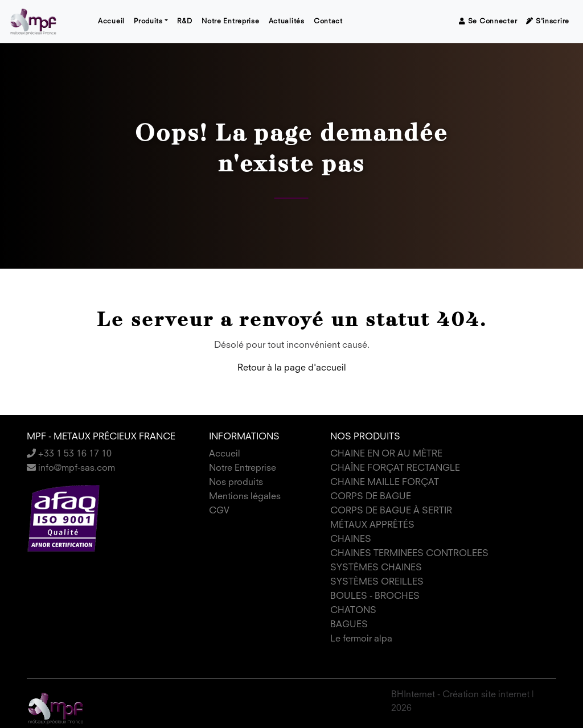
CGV (219, 511)
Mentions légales (245, 497)
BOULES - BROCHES (375, 597)
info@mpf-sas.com (71, 468)
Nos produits (236, 483)
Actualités (287, 22)
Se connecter (488, 21)
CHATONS (353, 611)
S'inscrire (548, 21)
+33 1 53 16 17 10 (69, 454)
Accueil (111, 22)
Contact (328, 22)
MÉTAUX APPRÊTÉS (372, 525)
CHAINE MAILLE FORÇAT (385, 483)
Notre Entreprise (231, 22)
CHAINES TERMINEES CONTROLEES (409, 554)
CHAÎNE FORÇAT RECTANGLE (395, 468)
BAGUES (349, 625)
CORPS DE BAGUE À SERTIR (391, 511)
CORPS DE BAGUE (371, 497)
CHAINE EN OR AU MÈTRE (386, 454)
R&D (185, 22)
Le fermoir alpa (361, 639)
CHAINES (351, 540)
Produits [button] (148, 22)
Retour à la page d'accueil (292, 368)
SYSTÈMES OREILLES (377, 582)
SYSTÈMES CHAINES (376, 568)
